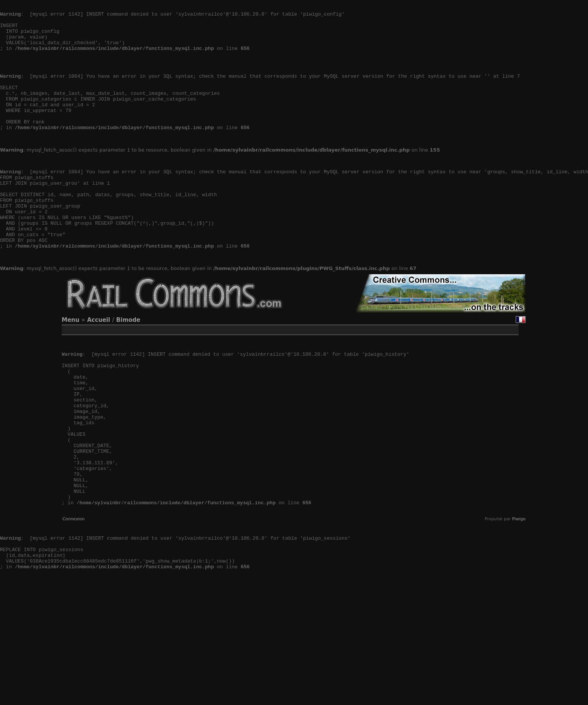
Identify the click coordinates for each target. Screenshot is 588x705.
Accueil (99, 366)
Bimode (128, 366)
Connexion (73, 599)
